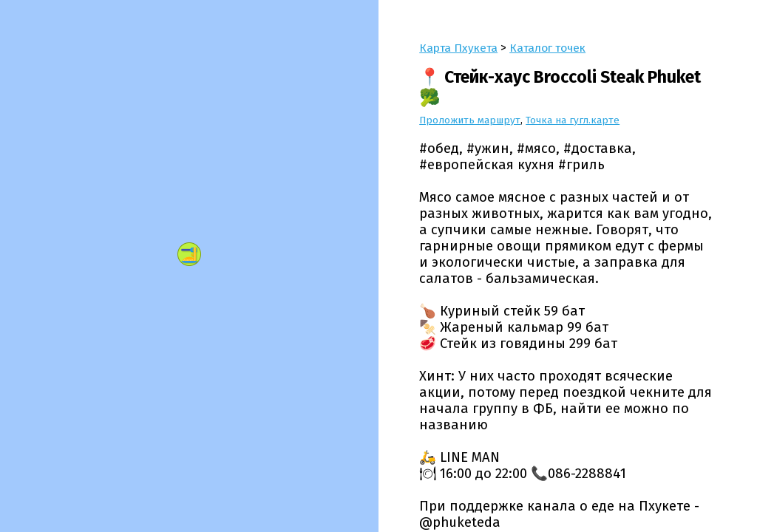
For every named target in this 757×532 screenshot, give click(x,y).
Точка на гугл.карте (574, 120)
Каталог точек (548, 48)
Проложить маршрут (471, 120)
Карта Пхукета (458, 48)
